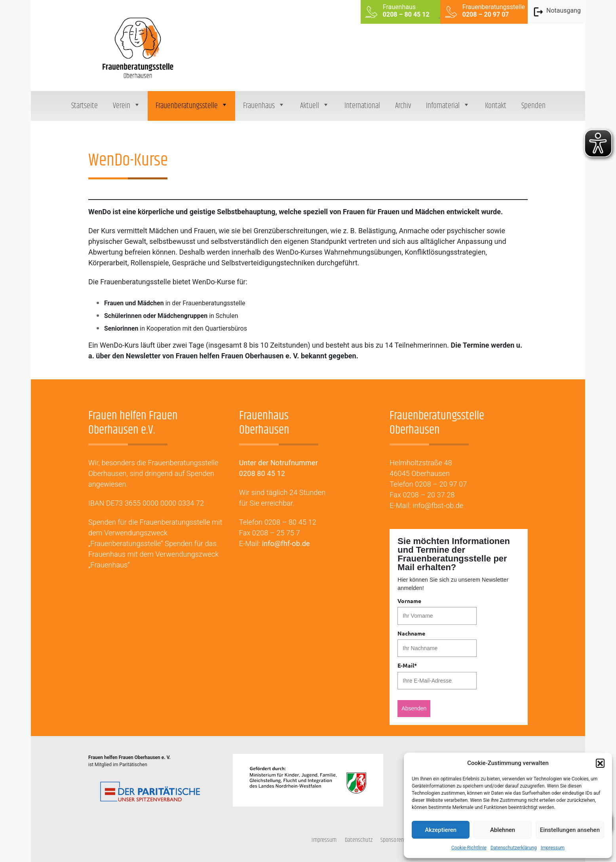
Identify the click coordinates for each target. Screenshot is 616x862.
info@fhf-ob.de (286, 543)
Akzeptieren (441, 830)
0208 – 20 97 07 (441, 484)
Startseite (85, 106)
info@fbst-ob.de (438, 505)
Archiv (403, 106)
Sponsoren (392, 840)
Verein (127, 106)
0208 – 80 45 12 (290, 522)
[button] (600, 763)
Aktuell (315, 106)
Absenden (414, 708)
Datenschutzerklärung (514, 848)
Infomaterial (448, 106)
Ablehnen (503, 830)
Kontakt (496, 106)
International (362, 106)
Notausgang (557, 12)
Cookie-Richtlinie (469, 848)
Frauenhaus (264, 106)
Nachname (411, 633)
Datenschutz (359, 840)
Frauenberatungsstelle (192, 106)
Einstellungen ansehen (570, 830)
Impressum (553, 848)
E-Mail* (407, 665)
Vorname (409, 601)
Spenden (533, 106)
